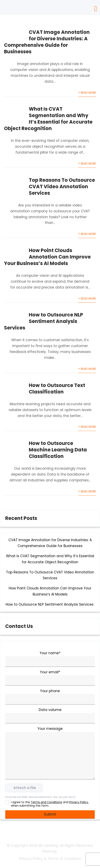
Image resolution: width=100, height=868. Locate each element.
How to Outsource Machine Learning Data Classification (58, 450)
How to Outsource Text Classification (57, 389)
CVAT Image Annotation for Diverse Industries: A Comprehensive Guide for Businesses (47, 42)
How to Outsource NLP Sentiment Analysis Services (44, 321)
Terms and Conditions (46, 802)
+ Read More (87, 93)
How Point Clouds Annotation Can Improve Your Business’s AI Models (47, 257)
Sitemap (50, 851)
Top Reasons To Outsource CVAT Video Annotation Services (62, 187)
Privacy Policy (31, 859)
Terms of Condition (64, 859)
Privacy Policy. (79, 802)
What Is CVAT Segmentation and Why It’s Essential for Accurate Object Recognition (48, 119)
